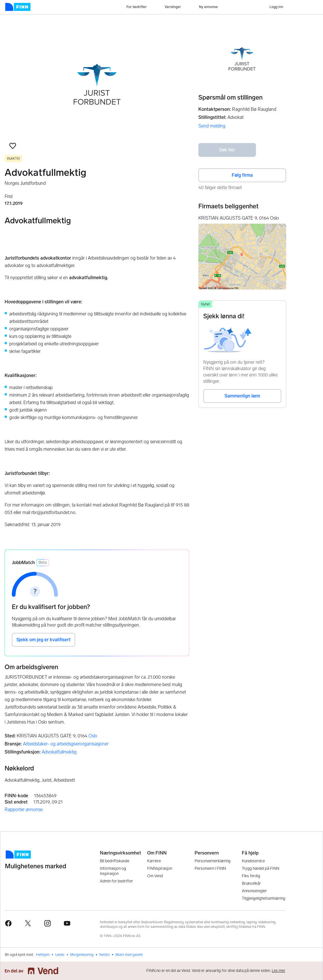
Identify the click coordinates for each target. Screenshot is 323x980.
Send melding (212, 126)
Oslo (93, 736)
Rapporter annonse (24, 809)
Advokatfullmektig (59, 752)
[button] (13, 146)
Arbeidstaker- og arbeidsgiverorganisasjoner (66, 744)
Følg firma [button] (242, 175)
